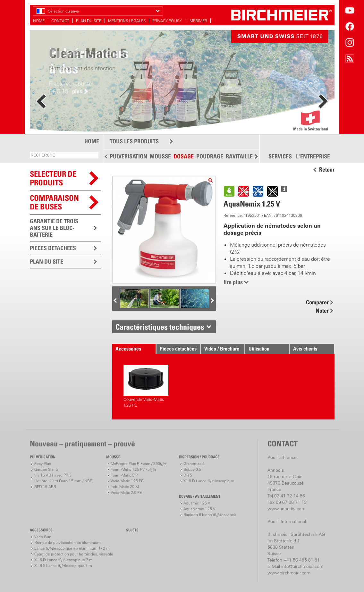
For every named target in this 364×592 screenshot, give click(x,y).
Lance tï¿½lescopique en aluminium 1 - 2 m (72, 548)
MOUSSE (160, 156)
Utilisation (259, 349)
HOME (39, 21)
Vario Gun (43, 537)
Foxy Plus (43, 464)
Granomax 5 (194, 464)
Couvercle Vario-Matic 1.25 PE (146, 386)
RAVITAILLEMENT (246, 156)
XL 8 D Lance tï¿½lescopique (209, 481)
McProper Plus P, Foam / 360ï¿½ (138, 464)
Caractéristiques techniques (160, 327)
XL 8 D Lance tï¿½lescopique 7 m (63, 560)
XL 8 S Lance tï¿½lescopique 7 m (63, 566)
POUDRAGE (210, 156)
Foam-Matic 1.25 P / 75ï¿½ (133, 469)
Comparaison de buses (54, 202)
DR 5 (188, 475)
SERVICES (280, 156)
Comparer (317, 302)
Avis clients (305, 349)
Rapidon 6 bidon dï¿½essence (210, 515)
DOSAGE (184, 156)
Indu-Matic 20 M (125, 487)
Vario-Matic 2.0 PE (126, 492)
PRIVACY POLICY (167, 21)
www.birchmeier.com (289, 573)
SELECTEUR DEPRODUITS (53, 178)
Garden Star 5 (46, 469)
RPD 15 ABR (45, 487)
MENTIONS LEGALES (127, 21)
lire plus (233, 282)
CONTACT (60, 21)
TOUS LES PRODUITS (134, 141)
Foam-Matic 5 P (124, 475)
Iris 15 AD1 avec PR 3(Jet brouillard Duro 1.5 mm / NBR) (64, 478)
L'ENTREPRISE (313, 156)
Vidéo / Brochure (222, 349)
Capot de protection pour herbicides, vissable (74, 554)
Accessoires (128, 349)
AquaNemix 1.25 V (199, 509)
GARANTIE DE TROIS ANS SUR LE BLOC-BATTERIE (54, 228)
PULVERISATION (128, 156)
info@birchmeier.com (302, 566)
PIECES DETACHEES (53, 248)
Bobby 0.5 (192, 469)
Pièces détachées (178, 349)
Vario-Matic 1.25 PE (127, 481)
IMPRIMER (198, 21)
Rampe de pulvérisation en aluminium (68, 542)
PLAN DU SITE (89, 21)
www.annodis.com (286, 509)
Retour (327, 170)
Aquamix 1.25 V (197, 503)
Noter (322, 311)
